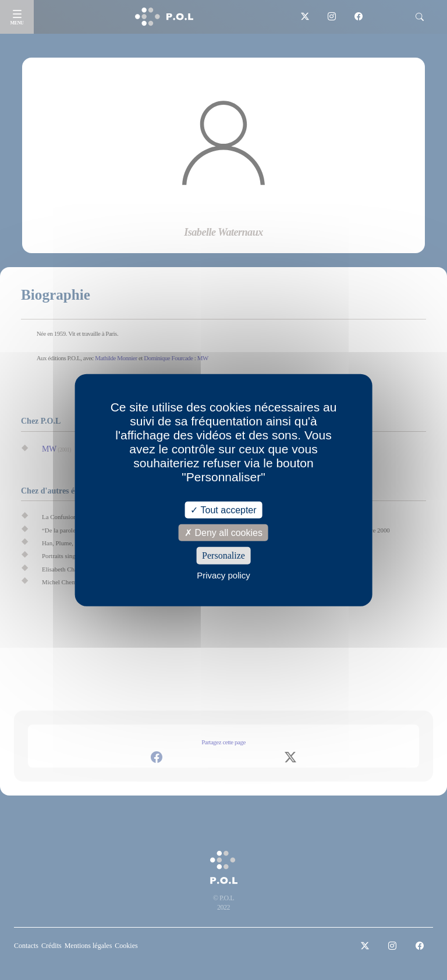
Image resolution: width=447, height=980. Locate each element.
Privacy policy (223, 575)
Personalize (223, 555)
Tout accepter (223, 510)
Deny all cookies (223, 533)
